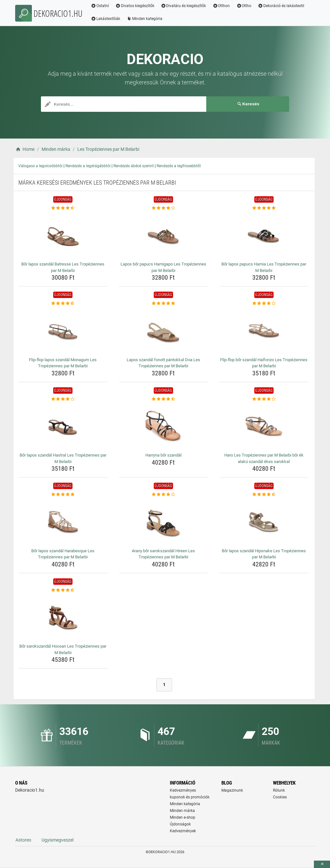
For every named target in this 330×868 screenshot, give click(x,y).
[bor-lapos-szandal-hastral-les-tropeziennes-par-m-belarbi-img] (63, 426)
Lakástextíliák (106, 19)
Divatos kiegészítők (135, 6)
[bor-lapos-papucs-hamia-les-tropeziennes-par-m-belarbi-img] (264, 235)
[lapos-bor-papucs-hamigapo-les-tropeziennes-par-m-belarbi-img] (164, 235)
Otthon (221, 6)
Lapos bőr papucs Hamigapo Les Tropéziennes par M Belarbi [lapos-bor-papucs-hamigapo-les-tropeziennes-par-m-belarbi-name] (163, 267)
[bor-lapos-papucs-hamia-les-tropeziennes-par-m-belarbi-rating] (264, 208)
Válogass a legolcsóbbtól (40, 166)
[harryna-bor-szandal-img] (164, 426)
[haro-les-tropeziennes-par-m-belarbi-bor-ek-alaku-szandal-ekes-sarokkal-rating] (264, 399)
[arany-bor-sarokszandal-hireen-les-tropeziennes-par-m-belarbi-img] (164, 522)
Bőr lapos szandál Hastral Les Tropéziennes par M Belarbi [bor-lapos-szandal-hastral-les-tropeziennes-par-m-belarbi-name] (63, 458)
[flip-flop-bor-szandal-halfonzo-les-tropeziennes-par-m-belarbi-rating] (264, 304)
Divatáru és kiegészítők (184, 6)
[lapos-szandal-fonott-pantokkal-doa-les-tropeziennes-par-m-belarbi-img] (164, 331)
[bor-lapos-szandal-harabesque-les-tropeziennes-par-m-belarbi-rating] (63, 495)
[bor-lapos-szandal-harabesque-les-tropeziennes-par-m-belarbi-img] (63, 522)
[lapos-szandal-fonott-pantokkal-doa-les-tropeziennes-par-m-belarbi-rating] (164, 304)
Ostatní (100, 6)
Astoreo (23, 840)
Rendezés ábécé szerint (134, 166)
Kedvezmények (183, 831)
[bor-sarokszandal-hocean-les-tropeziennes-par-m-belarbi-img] (63, 617)
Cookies (280, 797)
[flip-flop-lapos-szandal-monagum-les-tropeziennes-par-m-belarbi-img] (63, 331)
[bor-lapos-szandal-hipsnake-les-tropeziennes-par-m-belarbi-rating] (264, 495)
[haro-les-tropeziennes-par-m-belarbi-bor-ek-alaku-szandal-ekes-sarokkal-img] (264, 426)
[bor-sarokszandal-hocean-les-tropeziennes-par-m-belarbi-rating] (63, 590)
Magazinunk (232, 790)
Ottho (244, 6)
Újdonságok (180, 824)
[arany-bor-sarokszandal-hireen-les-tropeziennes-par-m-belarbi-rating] (164, 495)
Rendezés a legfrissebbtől (179, 166)
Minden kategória (145, 19)
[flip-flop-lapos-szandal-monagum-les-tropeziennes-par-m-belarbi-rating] (63, 304)
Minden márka (182, 811)
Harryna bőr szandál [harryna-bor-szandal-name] (163, 455)
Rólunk (279, 790)
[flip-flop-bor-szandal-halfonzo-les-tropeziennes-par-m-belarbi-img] (264, 331)
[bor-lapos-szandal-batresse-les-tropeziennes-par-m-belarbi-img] (63, 235)
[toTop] (322, 864)
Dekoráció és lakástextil (281, 6)
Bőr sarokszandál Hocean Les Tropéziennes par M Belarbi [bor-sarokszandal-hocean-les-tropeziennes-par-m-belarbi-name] (63, 649)
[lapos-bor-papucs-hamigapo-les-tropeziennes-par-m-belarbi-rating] (164, 208)
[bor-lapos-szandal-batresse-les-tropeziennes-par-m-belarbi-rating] (63, 208)
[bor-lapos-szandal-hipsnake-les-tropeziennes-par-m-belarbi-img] (264, 522)
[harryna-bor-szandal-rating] (164, 399)
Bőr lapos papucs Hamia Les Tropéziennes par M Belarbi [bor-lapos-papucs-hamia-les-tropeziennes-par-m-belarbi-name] (264, 267)
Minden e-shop (183, 817)
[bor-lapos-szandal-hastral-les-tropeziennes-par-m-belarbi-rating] (63, 399)
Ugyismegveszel (58, 840)
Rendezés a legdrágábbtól (88, 166)
